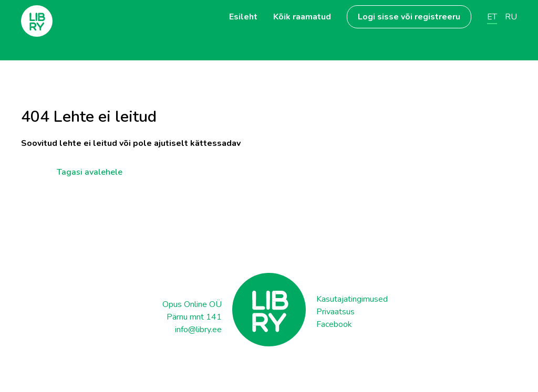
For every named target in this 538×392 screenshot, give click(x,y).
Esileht (243, 17)
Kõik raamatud (302, 17)
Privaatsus (335, 312)
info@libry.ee (198, 330)
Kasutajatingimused (352, 299)
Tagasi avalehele (90, 171)
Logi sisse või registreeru (409, 17)
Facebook (334, 324)
